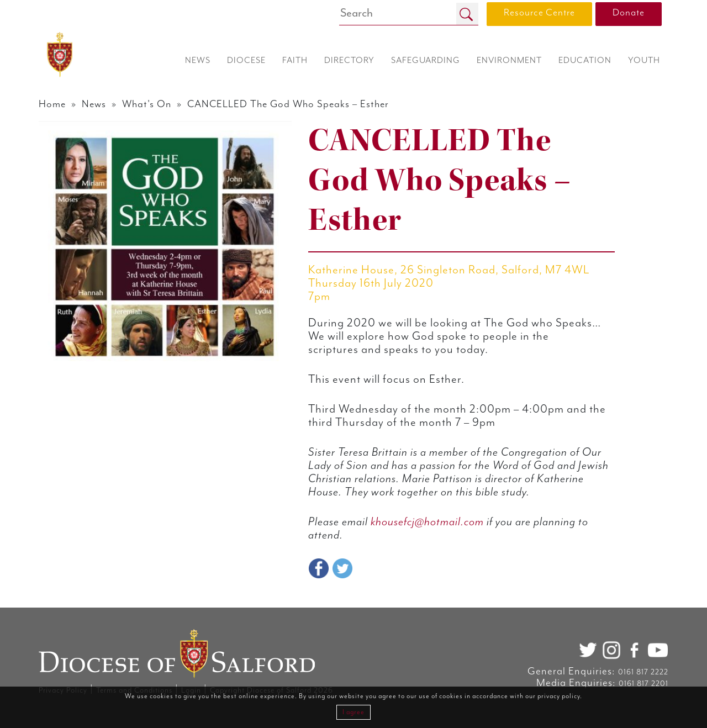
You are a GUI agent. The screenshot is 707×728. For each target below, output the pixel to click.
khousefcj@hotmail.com (427, 522)
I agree (353, 712)
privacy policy (559, 696)
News (94, 104)
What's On (147, 104)
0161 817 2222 (643, 672)
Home (52, 104)
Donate (629, 13)
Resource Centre (539, 13)
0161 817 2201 (643, 684)
